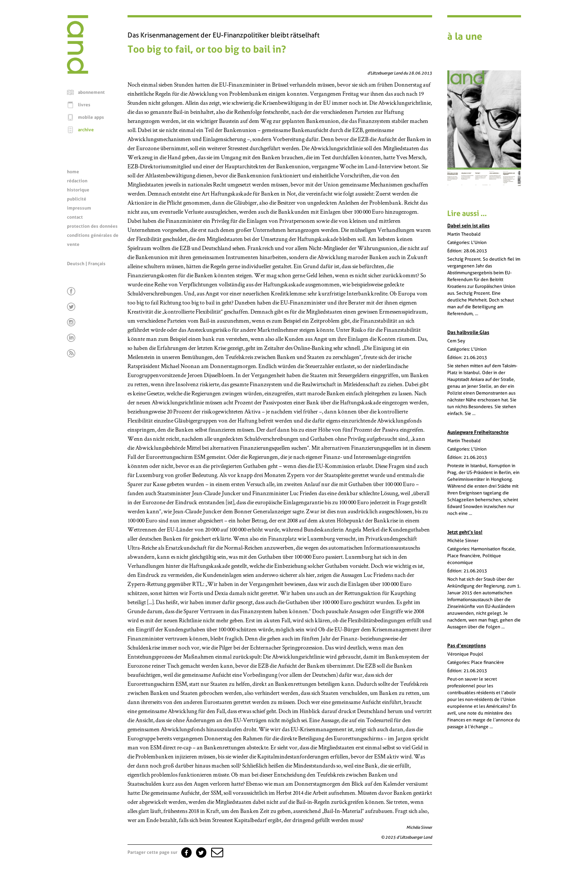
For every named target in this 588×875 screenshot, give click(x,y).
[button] (216, 852)
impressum (79, 208)
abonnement (91, 92)
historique (78, 190)
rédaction (77, 181)
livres (84, 105)
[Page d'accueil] (78, 72)
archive (86, 130)
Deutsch (76, 264)
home (73, 172)
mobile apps (91, 117)
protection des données (92, 226)
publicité (77, 199)
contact (75, 217)
